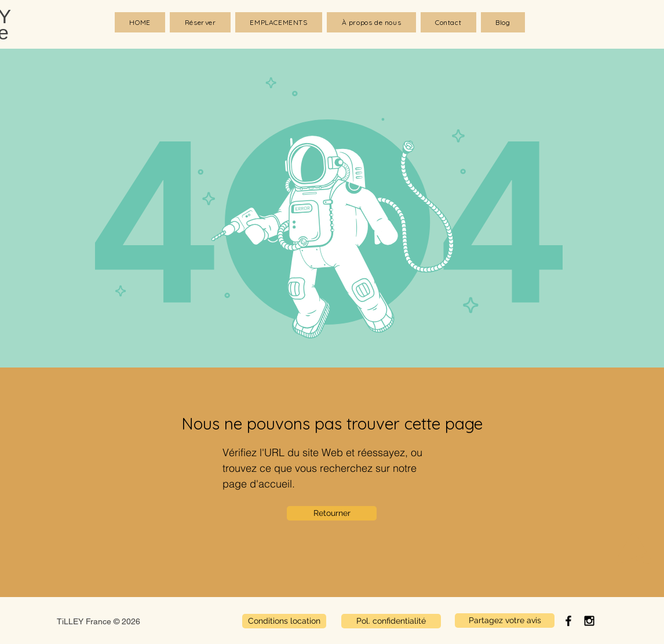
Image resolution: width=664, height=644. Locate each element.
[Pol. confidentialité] (391, 621)
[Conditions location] (284, 621)
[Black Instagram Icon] (589, 621)
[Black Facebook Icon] (568, 621)
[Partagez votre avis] (505, 621)
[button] (279, 22)
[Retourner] (332, 513)
